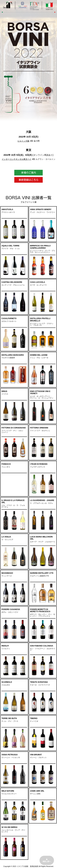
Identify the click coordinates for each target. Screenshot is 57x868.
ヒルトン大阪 (23, 141)
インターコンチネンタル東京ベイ (16, 159)
